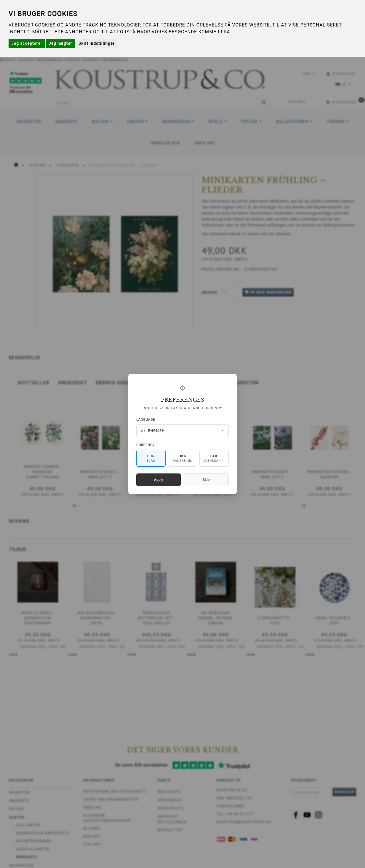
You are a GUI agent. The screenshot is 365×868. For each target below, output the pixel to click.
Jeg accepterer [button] (27, 43)
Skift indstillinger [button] (97, 43)
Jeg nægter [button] (60, 43)
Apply (159, 480)
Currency (146, 445)
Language (146, 420)
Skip (206, 480)
